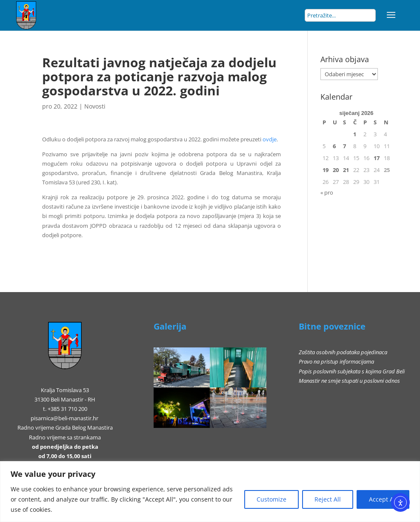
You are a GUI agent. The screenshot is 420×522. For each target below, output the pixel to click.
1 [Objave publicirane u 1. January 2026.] (355, 134)
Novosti (95, 106)
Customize (271, 499)
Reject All (328, 499)
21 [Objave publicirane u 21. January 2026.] (346, 170)
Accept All (383, 499)
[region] (210, 492)
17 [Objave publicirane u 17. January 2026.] (377, 158)
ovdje (270, 139)
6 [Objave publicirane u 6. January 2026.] (334, 146)
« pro (327, 192)
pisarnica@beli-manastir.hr (64, 418)
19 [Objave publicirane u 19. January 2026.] (326, 170)
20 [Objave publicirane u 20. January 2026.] (336, 170)
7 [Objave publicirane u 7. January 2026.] (344, 146)
